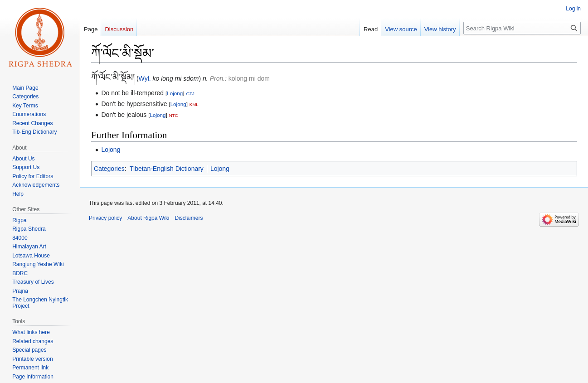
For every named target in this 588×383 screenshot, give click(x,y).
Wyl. (145, 78)
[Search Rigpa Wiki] (522, 28)
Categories (109, 169)
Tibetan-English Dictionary (167, 169)
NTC (174, 115)
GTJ (190, 94)
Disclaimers (189, 218)
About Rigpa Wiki (148, 218)
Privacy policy (105, 218)
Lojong (175, 93)
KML (194, 104)
